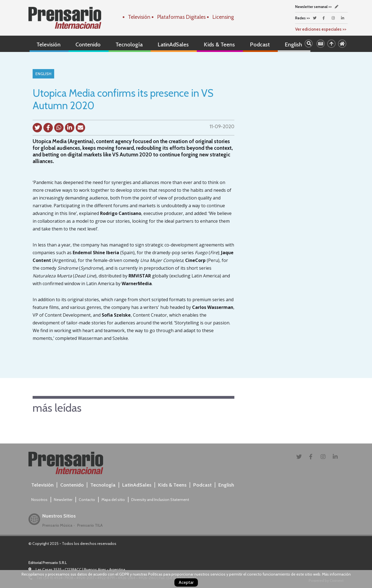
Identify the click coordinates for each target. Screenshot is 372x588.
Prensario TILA (90, 525)
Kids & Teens (219, 44)
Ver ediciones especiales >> (321, 29)
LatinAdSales (173, 44)
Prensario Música (57, 525)
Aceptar (186, 582)
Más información (336, 574)
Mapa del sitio (113, 500)
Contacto (87, 500)
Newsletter (63, 500)
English (293, 44)
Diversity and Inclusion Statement (160, 500)
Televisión (49, 44)
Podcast (260, 44)
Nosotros (39, 500)
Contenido (88, 44)
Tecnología (129, 44)
